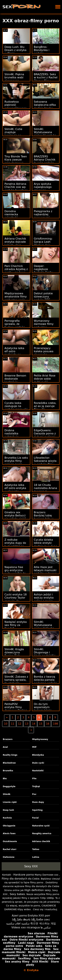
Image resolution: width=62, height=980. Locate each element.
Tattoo (36, 849)
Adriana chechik (41, 841)
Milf (34, 747)
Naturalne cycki (41, 826)
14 (34, 724)
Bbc (5, 779)
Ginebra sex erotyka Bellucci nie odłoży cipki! (15, 515)
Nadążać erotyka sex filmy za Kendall (16, 625)
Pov (34, 794)
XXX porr (44, 916)
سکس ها (46, 927)
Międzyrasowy (40, 739)
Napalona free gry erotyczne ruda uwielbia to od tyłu (15, 572)
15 (41, 724)
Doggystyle (9, 786)
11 (13, 724)
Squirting (37, 810)
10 (6, 724)
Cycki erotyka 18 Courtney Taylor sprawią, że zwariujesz (16, 599)
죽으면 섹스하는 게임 (43, 923)
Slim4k (7, 794)
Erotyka (33, 916)
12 (20, 724)
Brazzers (8, 739)
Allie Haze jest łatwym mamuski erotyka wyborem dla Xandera (45, 572)
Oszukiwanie (10, 841)
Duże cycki (38, 763)
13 (27, 724)
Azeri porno (19, 916)
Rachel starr (10, 849)
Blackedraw (9, 763)
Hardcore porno (24, 875)
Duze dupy (38, 802)
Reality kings (10, 755)
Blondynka (38, 755)
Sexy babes (17, 894)
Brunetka (8, 771)
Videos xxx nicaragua (26, 927)
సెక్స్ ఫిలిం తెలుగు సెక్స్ (24, 920)
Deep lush (8, 810)
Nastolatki (38, 771)
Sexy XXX (31, 866)
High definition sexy (38, 890)
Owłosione (9, 857)
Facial (35, 818)
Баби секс (43, 920)
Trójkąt (36, 786)
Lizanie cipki (10, 802)
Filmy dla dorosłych (15, 879)
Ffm (34, 779)
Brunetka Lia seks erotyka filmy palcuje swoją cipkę (16, 462)
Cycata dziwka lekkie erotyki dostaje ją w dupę (46, 543)
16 (48, 724)
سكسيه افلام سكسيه (18, 923)
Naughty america (42, 833)
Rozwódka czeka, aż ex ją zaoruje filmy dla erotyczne (45, 408)
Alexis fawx (9, 833)
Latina (36, 857)
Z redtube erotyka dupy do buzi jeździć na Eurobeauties (15, 544)
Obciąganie (9, 826)
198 (55, 724)
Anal (5, 747)
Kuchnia (7, 818)
